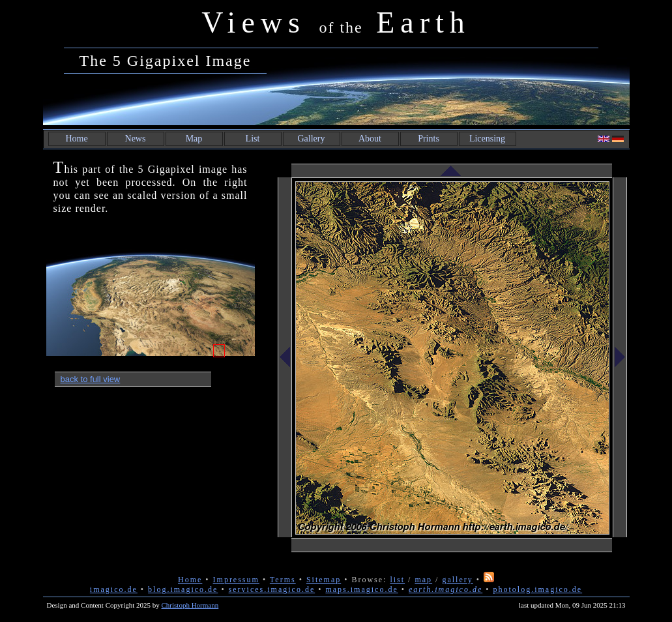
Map (194, 139)
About (370, 139)
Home (76, 139)
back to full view (91, 379)
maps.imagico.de (361, 589)
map (423, 580)
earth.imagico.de (446, 589)
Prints (429, 139)
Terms (283, 580)
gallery (457, 580)
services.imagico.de (272, 589)
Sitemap (324, 580)
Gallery (312, 139)
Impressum (236, 580)
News (136, 139)
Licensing (487, 139)
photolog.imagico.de (537, 589)
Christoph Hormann (190, 605)
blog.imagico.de (183, 589)
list (397, 580)
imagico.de (114, 589)
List (253, 139)
